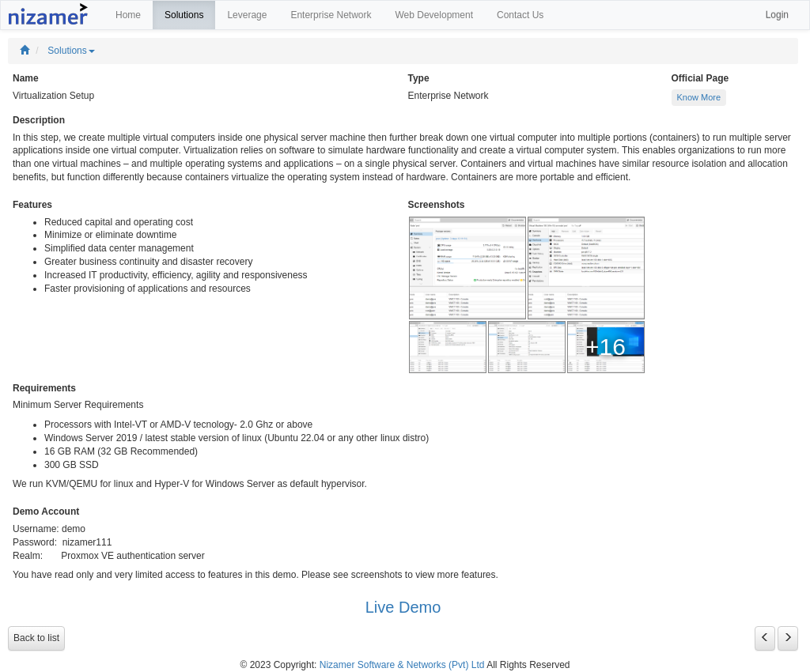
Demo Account (46, 512)
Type (419, 78)
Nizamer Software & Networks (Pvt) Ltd (402, 665)
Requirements (44, 388)
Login (777, 15)
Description (39, 120)
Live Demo (403, 607)
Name (26, 78)
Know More (699, 97)
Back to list (36, 638)
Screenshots (437, 205)
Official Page (700, 78)
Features (32, 205)
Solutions (71, 51)
